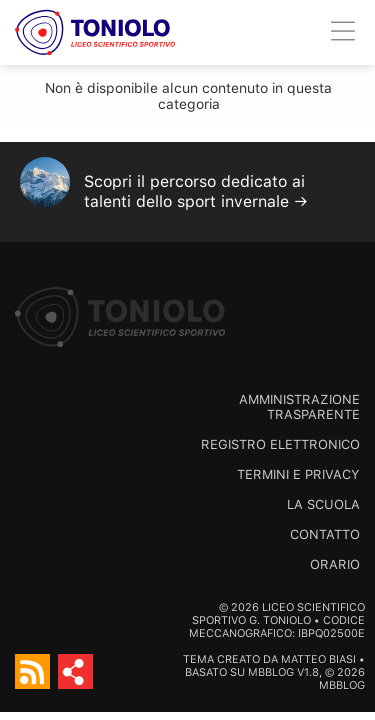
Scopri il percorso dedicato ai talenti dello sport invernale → (196, 191)
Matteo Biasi (318, 659)
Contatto (325, 534)
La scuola (323, 504)
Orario (335, 564)
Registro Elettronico (280, 444)
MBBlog (271, 672)
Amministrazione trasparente (299, 407)
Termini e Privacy (298, 474)
